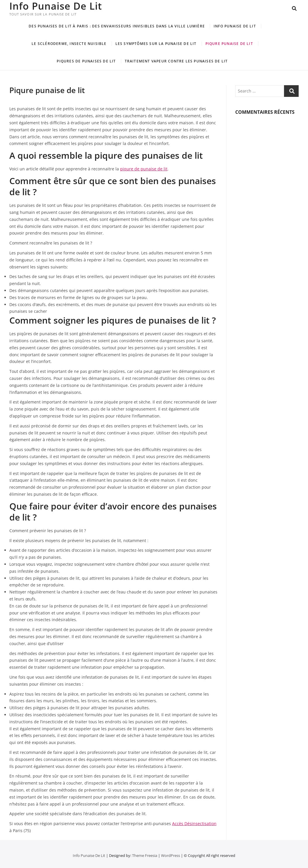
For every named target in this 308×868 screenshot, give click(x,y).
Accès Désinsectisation (194, 824)
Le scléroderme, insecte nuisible (69, 44)
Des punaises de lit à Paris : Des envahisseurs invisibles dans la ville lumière (117, 26)
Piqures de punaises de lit (86, 61)
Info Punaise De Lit (57, 6)
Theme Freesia (145, 855)
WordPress (171, 855)
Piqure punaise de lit (229, 44)
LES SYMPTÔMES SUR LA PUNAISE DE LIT (156, 44)
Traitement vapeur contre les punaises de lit (176, 61)
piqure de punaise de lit (144, 169)
